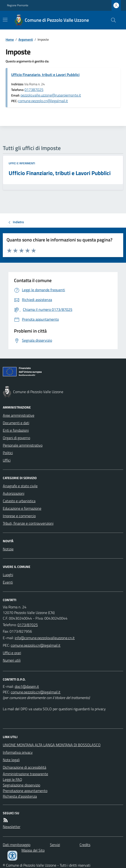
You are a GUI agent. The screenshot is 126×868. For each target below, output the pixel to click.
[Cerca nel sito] (112, 20)
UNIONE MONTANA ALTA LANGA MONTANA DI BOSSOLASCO (52, 745)
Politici (8, 453)
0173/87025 (28, 625)
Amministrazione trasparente (25, 774)
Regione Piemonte (18, 5)
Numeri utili (12, 660)
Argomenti (26, 39)
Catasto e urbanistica (19, 501)
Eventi (8, 582)
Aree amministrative (19, 415)
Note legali (11, 760)
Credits (85, 845)
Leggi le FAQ (12, 779)
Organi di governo (16, 438)
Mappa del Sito (33, 850)
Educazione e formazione (22, 508)
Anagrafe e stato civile (20, 486)
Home (10, 39)
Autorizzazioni (14, 493)
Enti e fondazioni (16, 430)
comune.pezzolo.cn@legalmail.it (43, 101)
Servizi (55, 845)
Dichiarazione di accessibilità (24, 767)
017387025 (34, 90)
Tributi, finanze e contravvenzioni (28, 523)
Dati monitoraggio (17, 845)
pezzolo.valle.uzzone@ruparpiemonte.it (51, 95)
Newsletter (12, 827)
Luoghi (8, 575)
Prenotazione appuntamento (25, 791)
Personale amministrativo (23, 445)
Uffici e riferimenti (22, 163)
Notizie (8, 549)
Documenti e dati (16, 423)
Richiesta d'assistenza (20, 796)
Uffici (7, 460)
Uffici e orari (12, 653)
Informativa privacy (18, 752)
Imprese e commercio (19, 516)
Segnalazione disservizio (21, 785)
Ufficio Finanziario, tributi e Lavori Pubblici (45, 75)
